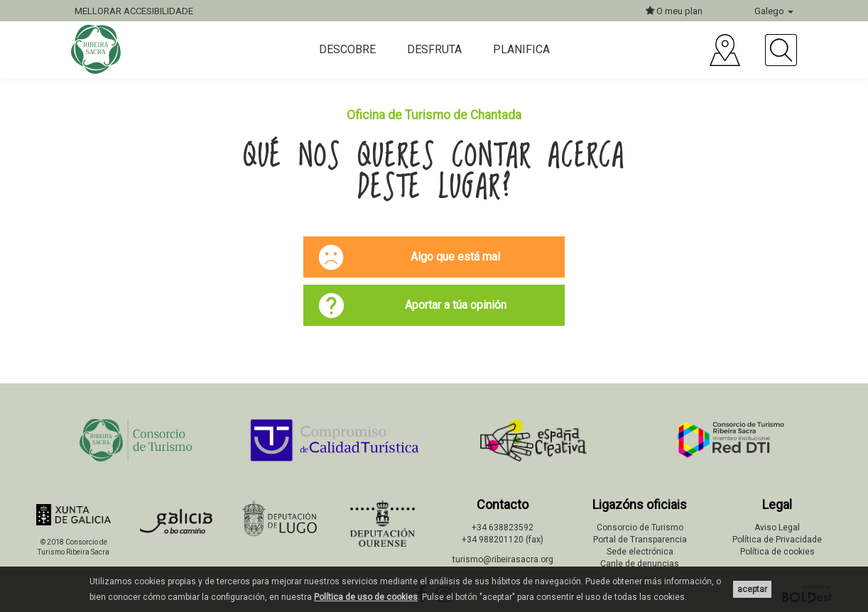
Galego (774, 11)
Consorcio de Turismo (640, 528)
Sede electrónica (640, 552)
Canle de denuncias (640, 564)
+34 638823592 (503, 528)
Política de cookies (777, 552)
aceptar (752, 589)
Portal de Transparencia (640, 540)
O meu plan (674, 11)
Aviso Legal (777, 528)
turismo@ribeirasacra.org (503, 559)
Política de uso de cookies (366, 597)
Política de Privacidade (777, 540)
